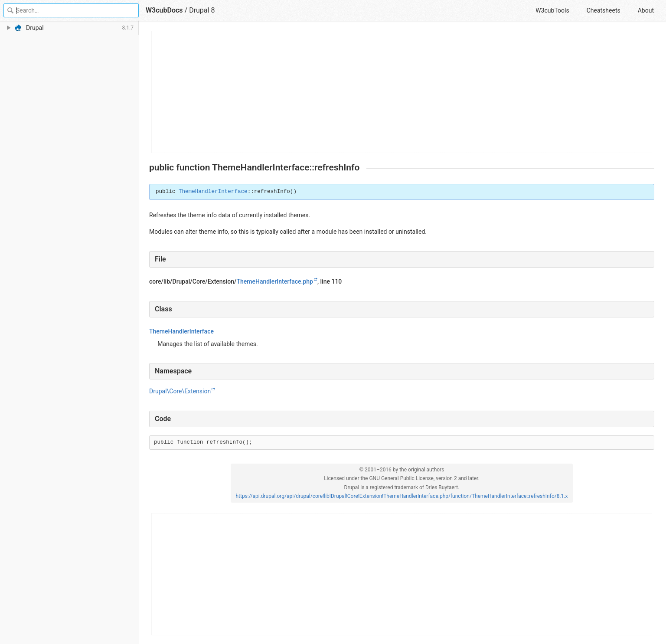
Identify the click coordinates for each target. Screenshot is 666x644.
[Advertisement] (402, 92)
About (646, 10)
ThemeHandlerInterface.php (275, 281)
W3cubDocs (164, 10)
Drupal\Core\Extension (180, 391)
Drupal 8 (202, 10)
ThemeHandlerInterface (213, 192)
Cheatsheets (604, 10)
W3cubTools (552, 10)
